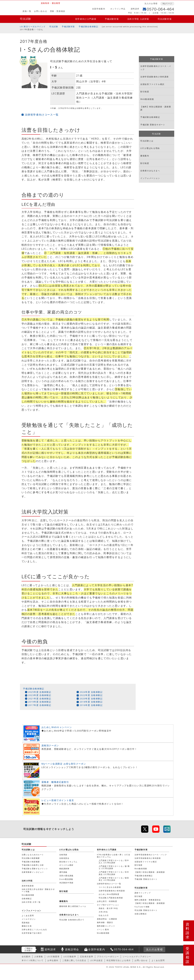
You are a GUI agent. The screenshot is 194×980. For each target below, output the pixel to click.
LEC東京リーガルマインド (33, 27)
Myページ (167, 3)
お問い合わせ (41, 11)
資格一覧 (27, 11)
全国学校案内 (99, 9)
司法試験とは (147, 141)
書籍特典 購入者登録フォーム (73, 906)
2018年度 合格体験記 (91, 702)
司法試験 (26, 19)
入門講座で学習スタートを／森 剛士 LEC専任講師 (114, 867)
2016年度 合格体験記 (91, 705)
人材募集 (39, 957)
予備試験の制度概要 (31, 862)
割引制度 (145, 92)
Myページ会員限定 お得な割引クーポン (64, 764)
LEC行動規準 (70, 957)
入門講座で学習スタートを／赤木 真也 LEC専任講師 (114, 873)
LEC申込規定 (97, 960)
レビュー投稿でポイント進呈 (58, 800)
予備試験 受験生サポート (153, 125)
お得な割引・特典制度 (107, 901)
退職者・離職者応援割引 (55, 782)
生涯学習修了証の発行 (32, 933)
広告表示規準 (87, 957)
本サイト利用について (33, 960)
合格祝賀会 (64, 858)
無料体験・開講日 (105, 922)
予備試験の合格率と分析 (33, 865)
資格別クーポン (50, 745)
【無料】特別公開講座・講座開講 (156, 108)
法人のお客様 (151, 3)
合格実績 (63, 855)
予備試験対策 (112, 19)
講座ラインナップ (143, 893)
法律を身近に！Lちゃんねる (34, 929)
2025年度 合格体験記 (40, 692)
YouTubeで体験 (142, 907)
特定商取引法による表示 (119, 960)
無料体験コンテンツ (106, 926)
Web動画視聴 (147, 99)
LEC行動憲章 (53, 957)
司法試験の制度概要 (31, 858)
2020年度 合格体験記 (91, 699)
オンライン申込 (118, 9)
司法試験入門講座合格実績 (111, 898)
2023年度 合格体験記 (40, 695)
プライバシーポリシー (108, 957)
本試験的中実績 (66, 883)
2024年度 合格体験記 (91, 692)
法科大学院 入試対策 (138, 19)
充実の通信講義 (66, 876)
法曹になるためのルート (33, 855)
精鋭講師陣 (64, 869)
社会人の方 (104, 915)
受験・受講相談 (58, 11)
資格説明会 (72, 949)
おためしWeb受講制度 (109, 894)
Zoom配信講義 (66, 879)
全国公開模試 (141, 914)
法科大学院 (27, 881)
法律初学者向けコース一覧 (42, 115)
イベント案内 (103, 929)
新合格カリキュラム (68, 862)
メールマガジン (29, 919)
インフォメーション (150, 178)
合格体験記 (27, 898)
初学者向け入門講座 (86, 19)
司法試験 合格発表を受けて (72, 920)
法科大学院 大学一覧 (31, 902)
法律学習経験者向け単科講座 (155, 77)
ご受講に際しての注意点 (74, 960)
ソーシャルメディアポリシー (137, 957)
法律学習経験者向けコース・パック (156, 68)
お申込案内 (53, 960)
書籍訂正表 (27, 926)
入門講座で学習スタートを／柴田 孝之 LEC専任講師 (114, 879)
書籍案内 (145, 156)
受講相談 (188, 955)
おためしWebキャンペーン (57, 727)
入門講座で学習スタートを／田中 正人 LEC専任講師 (114, 861)
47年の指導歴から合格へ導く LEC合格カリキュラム (114, 856)
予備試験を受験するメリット (35, 869)
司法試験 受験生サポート (146, 910)
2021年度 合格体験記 (40, 699)
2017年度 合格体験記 (40, 705)
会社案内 (26, 957)
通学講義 (63, 872)
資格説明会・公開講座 (107, 919)
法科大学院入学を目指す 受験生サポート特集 (38, 890)
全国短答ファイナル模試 (152, 84)
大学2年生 (103, 912)
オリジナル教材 (66, 865)
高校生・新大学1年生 (108, 908)
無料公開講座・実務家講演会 (148, 900)
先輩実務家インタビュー (33, 872)
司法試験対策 (165, 19)
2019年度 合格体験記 (40, 702)
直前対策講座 (28, 886)
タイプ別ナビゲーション (108, 905)
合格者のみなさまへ (150, 171)
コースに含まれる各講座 (110, 887)
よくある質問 (28, 915)
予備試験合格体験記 (88, 27)
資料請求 (135, 9)
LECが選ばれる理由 (150, 148)
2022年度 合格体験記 (91, 695)
